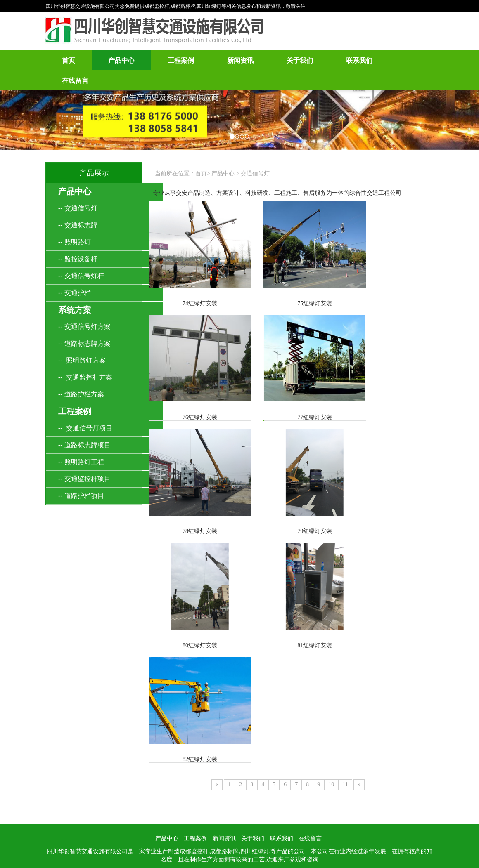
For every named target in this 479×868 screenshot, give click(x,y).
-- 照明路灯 (75, 242)
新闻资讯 (240, 60)
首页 (69, 60)
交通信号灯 (255, 173)
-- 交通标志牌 (78, 225)
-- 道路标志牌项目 (84, 445)
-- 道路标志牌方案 (84, 343)
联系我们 (359, 60)
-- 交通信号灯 (78, 208)
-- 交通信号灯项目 (85, 428)
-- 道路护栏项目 (81, 496)
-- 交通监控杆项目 (84, 479)
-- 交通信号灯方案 (84, 327)
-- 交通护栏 (75, 293)
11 (345, 557)
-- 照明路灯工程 (81, 462)
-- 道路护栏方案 (81, 394)
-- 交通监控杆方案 (85, 377)
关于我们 (300, 60)
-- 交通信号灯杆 (81, 276)
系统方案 (75, 310)
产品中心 (121, 60)
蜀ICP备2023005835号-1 (333, 645)
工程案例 (181, 60)
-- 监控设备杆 (78, 259)
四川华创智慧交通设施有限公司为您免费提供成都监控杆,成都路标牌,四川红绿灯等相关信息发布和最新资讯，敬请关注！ (178, 6)
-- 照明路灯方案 (82, 360)
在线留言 (75, 81)
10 (331, 557)
